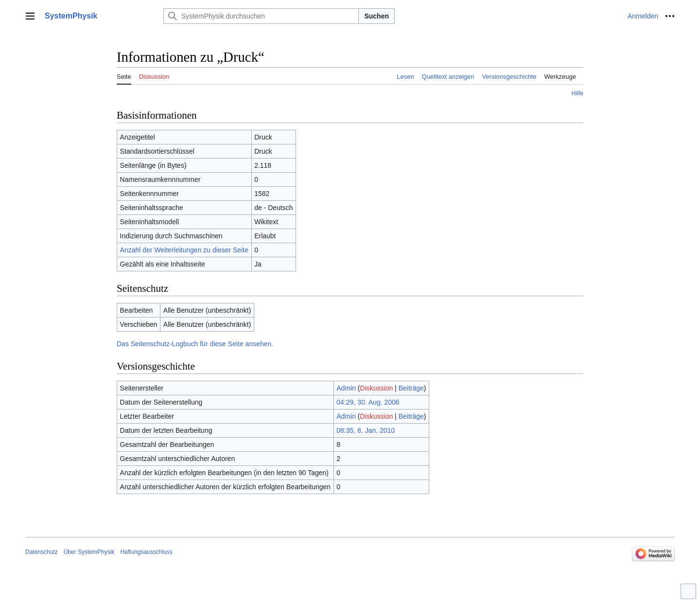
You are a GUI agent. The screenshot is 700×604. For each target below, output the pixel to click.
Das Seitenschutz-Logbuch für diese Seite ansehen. (195, 344)
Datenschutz (42, 552)
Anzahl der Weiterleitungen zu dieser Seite (184, 250)
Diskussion (377, 388)
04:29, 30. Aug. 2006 (368, 402)
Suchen (376, 16)
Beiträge (411, 388)
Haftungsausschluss (146, 552)
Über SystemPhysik (89, 552)
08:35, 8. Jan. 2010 (366, 430)
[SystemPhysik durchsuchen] (261, 16)
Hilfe (577, 93)
